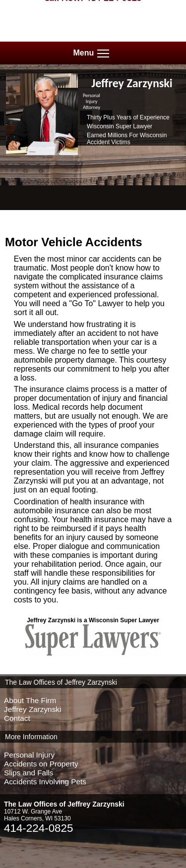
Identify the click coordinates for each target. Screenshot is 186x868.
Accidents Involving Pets (45, 782)
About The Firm (30, 700)
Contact (17, 718)
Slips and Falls (29, 773)
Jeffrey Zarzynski (32, 709)
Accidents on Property (41, 764)
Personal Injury (29, 755)
